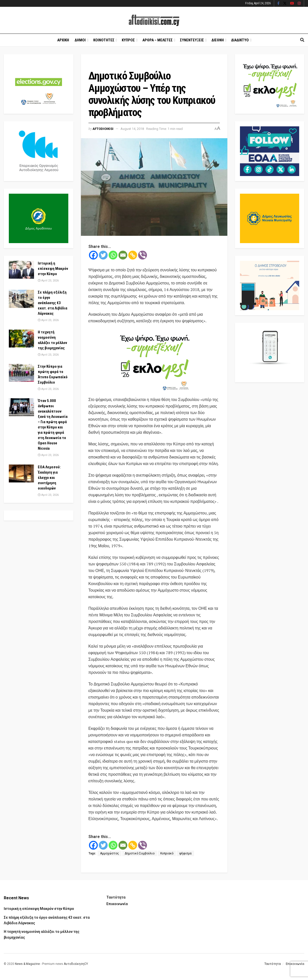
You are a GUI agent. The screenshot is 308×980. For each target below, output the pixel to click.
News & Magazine (27, 964)
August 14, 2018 (132, 129)
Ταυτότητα (116, 897)
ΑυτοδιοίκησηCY (76, 964)
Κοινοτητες (104, 40)
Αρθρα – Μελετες (158, 40)
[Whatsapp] (113, 255)
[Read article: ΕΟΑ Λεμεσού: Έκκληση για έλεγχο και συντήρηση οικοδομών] (21, 474)
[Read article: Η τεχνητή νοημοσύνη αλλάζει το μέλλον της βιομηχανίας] (21, 339)
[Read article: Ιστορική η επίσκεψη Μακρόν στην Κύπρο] (21, 270)
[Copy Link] (133, 255)
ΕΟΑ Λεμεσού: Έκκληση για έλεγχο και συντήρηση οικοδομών (49, 478)
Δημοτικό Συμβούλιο (140, 853)
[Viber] (143, 255)
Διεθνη (218, 40)
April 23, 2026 (48, 281)
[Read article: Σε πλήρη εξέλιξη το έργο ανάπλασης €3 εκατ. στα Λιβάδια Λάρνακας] (21, 299)
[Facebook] (93, 255)
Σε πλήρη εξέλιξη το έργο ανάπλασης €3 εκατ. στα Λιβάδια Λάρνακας (53, 303)
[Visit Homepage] (154, 20)
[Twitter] (103, 255)
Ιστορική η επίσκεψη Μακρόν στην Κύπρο (53, 269)
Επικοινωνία (117, 904)
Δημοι (80, 40)
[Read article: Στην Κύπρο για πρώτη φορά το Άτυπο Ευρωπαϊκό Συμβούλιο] (21, 373)
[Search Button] (302, 40)
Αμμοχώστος (110, 853)
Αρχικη (63, 40)
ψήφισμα (185, 853)
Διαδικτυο (240, 40)
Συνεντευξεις (192, 40)
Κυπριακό (167, 853)
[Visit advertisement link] (154, 361)
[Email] (123, 255)
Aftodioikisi (103, 129)
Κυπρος (128, 40)
